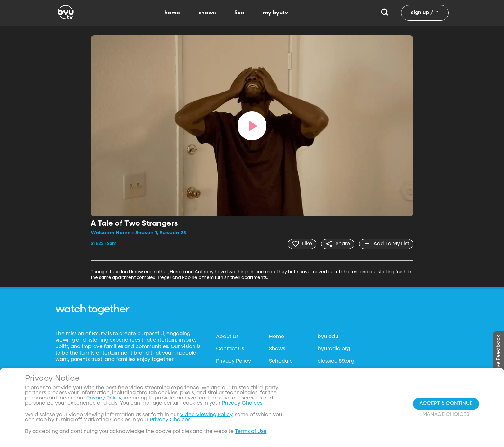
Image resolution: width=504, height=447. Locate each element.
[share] (338, 244)
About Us (227, 337)
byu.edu (328, 337)
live (239, 13)
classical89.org (336, 361)
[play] (252, 126)
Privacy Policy (234, 361)
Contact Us (230, 349)
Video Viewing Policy (206, 415)
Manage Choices (446, 415)
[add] (386, 244)
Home (277, 337)
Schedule (281, 361)
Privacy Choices (170, 420)
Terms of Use (251, 432)
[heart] (302, 244)
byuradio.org (334, 349)
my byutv (275, 13)
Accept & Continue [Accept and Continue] (446, 404)
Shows (277, 349)
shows (207, 13)
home (172, 13)
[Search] (385, 13)
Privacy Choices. (243, 403)
